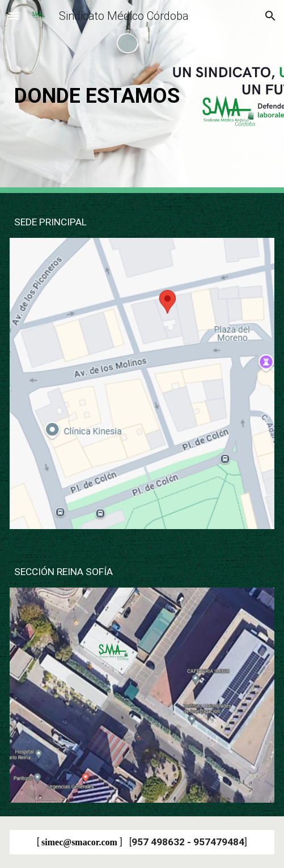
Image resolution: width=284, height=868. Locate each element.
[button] (14, 16)
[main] (142, 97)
